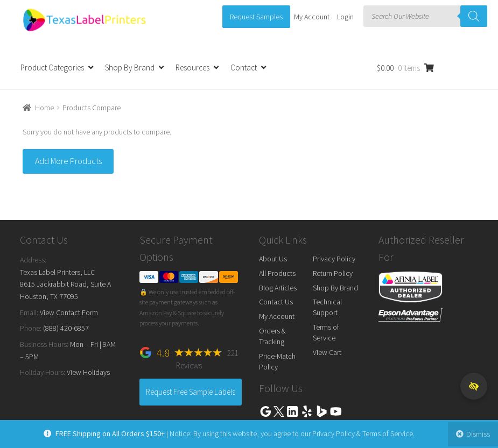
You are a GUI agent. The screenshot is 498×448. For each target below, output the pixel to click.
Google (265, 411)
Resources (192, 67)
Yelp (307, 411)
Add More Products (68, 161)
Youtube (336, 411)
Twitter (279, 411)
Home (44, 108)
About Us (273, 259)
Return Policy (333, 273)
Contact (244, 67)
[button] (474, 386)
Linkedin (292, 411)
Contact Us (276, 302)
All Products (277, 273)
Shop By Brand (130, 67)
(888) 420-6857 (66, 328)
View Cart (327, 352)
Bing (321, 411)
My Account (312, 17)
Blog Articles (278, 288)
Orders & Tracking (272, 336)
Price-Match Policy (277, 361)
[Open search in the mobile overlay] (425, 16)
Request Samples (256, 17)
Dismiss (475, 434)
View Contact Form (69, 312)
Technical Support (327, 307)
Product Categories (52, 67)
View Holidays (88, 372)
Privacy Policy (334, 259)
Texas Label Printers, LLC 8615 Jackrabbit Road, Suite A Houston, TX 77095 (65, 284)
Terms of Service (326, 332)
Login (345, 17)
